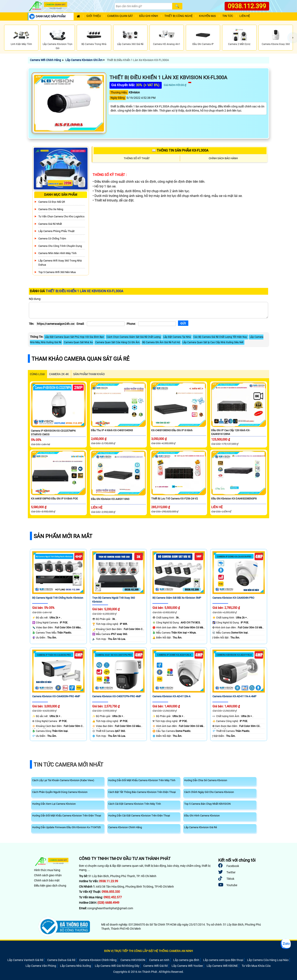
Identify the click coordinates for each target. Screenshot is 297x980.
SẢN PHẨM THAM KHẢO (89, 374)
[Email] (106, 324)
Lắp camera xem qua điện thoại (223, 960)
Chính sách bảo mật (47, 880)
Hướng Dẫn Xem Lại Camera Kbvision (54, 804)
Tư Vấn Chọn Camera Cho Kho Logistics (61, 216)
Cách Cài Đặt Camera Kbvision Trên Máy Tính (135, 804)
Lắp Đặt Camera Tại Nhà (177, 337)
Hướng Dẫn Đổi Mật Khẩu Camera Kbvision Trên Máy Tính (142, 780)
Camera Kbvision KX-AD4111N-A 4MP (234, 696)
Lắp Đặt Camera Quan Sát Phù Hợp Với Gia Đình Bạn (74, 337)
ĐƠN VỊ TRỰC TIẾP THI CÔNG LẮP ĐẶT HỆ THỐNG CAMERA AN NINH (148, 951)
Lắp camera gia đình (186, 960)
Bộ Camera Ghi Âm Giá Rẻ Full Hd (161, 342)
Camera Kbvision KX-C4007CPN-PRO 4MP (117, 696)
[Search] (143, 6)
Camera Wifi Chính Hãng (45, 60)
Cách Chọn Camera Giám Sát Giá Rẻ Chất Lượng (134, 337)
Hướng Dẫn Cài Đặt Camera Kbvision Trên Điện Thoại (139, 816)
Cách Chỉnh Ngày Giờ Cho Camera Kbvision (209, 792)
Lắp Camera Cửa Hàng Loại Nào (268, 960)
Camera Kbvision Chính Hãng (125, 827)
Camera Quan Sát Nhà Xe (78, 342)
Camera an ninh (159, 960)
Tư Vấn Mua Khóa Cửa (256, 966)
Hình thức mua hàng (47, 870)
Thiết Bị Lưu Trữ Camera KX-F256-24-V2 (174, 499)
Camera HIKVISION (133, 960)
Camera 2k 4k (59, 374)
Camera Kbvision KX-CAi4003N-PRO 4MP (56, 696)
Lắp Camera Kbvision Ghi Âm (84, 60)
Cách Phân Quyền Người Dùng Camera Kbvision (60, 792)
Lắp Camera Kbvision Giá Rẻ (201, 827)
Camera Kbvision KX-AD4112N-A (171, 696)
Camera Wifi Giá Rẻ (156, 966)
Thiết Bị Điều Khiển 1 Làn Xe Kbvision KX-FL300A (138, 60)
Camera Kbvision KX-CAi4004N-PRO (233, 598)
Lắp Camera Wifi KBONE (222, 966)
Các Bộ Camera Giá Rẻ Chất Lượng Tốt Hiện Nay (220, 337)
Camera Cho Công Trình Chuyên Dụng (60, 246)
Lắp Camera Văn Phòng (41, 966)
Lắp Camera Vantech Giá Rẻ (25, 960)
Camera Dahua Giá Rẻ (61, 960)
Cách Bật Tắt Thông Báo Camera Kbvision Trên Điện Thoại (142, 792)
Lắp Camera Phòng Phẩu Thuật (56, 231)
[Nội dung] (148, 310)
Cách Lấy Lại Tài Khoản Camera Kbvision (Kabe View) (63, 780)
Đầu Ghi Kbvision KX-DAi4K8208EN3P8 (234, 499)
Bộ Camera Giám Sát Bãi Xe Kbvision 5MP (177, 598)
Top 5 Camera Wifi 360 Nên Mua (57, 272)
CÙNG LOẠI (37, 374)
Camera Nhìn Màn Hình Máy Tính (57, 253)
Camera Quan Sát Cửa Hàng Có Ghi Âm (117, 342)
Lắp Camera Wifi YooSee (187, 966)
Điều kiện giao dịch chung (50, 886)
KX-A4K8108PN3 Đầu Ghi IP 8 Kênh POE (54, 499)
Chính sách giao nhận (48, 875)
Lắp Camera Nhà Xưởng (75, 966)
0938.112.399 (247, 6)
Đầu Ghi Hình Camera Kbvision (202, 816)
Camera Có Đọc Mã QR (52, 202)
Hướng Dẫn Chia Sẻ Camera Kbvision (206, 780)
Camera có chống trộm (52, 239)
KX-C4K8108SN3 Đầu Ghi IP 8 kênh (172, 430)
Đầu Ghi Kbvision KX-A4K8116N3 (110, 499)
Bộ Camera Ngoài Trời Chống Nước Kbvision (58, 598)
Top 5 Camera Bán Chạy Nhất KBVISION (207, 804)
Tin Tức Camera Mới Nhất (68, 765)
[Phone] (157, 324)
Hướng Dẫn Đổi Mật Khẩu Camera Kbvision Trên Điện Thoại (67, 816)
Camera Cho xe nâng (51, 209)
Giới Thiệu (94, 16)
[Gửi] (183, 323)
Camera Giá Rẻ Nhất (50, 224)
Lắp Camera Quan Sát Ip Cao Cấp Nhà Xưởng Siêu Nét (213, 342)
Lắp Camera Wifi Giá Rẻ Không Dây (117, 966)
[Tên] (56, 324)
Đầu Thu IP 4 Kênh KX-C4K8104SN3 (112, 430)
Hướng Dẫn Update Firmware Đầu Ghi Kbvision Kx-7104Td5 (66, 827)
